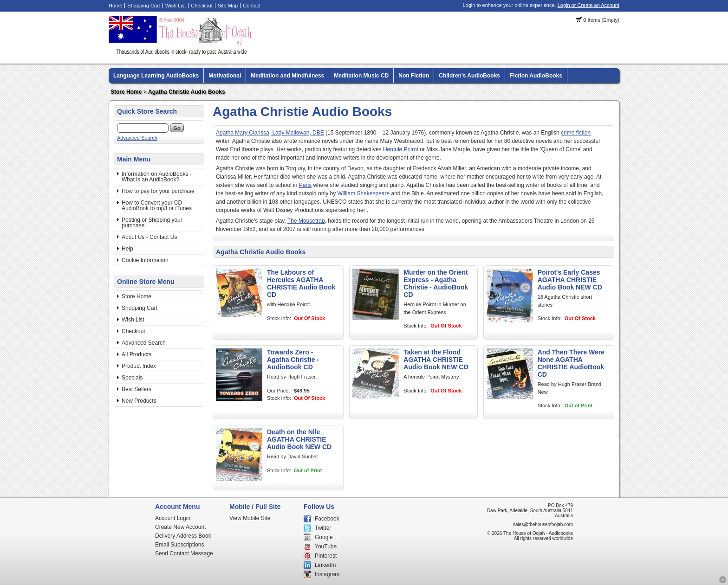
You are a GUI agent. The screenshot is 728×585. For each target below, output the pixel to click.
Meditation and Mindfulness (287, 76)
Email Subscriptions (179, 545)
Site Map (228, 6)
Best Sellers (136, 389)
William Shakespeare (363, 193)
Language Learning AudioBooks (156, 76)
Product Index (139, 366)
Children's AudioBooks (469, 76)
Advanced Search (137, 138)
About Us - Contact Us (149, 237)
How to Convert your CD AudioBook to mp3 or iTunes (157, 206)
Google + (326, 537)
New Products (139, 401)
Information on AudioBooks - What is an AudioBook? (157, 177)
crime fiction (576, 133)
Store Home (126, 92)
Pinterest (326, 556)
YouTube (326, 546)
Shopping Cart (143, 6)
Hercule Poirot (401, 149)
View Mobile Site (250, 518)
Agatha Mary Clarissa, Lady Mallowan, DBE (270, 133)
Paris (305, 185)
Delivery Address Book (183, 536)
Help (127, 249)
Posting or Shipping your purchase (152, 223)
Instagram (327, 574)
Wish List (176, 6)
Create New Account (180, 527)
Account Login (173, 518)
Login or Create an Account (588, 5)
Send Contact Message (184, 553)
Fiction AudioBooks (536, 76)
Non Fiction (414, 76)
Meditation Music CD (361, 76)
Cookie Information (145, 260)
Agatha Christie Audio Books (187, 92)
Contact (252, 6)
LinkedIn (325, 565)
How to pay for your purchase (158, 191)
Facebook (327, 519)
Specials (132, 378)
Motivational (225, 76)
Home (115, 6)
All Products (136, 354)
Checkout (201, 6)
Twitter (323, 528)
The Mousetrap (306, 221)
